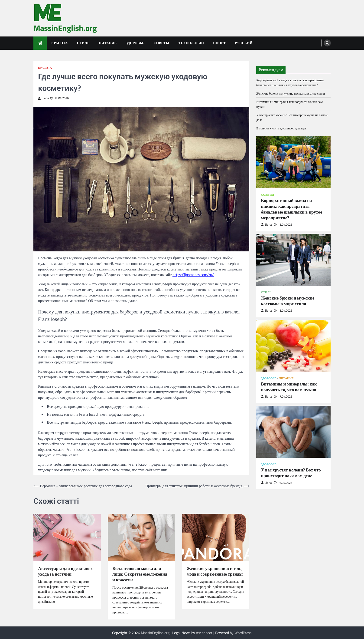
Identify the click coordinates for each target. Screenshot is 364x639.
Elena (44, 98)
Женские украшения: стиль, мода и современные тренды (215, 571)
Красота (60, 43)
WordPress (243, 633)
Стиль (83, 43)
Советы (161, 43)
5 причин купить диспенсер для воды (282, 128)
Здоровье (135, 43)
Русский (244, 43)
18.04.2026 (283, 225)
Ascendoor (204, 633)
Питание (108, 43)
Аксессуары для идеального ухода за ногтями (66, 571)
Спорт (219, 43)
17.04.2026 (283, 397)
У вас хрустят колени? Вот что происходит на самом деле (291, 473)
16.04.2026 (283, 483)
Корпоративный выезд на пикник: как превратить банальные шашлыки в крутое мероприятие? (290, 82)
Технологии (191, 43)
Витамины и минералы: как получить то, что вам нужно (289, 387)
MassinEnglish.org (65, 28)
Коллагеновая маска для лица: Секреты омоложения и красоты (140, 574)
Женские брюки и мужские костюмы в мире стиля (291, 93)
